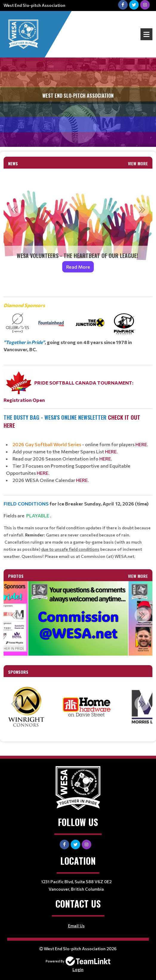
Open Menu (146, 34)
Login (78, 969)
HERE (141, 444)
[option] (78, 224)
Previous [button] (14, 209)
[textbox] (78, 422)
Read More (78, 267)
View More (138, 163)
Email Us (76, 926)
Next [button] (142, 209)
